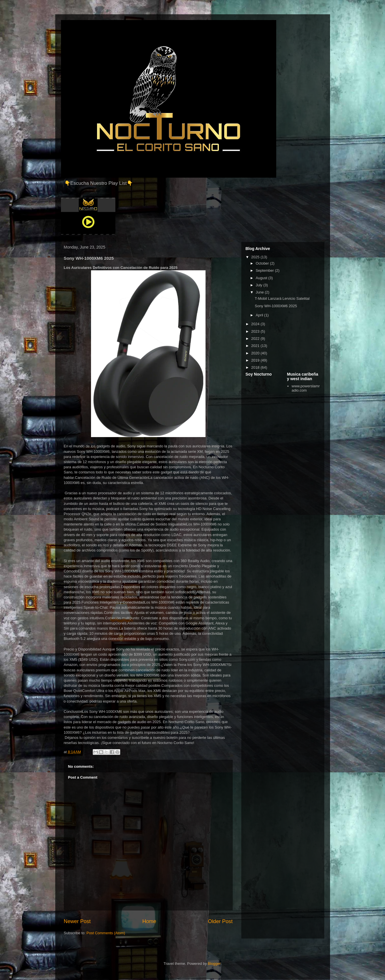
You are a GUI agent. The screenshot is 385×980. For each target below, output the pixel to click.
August (262, 278)
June (260, 292)
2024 (256, 324)
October (263, 263)
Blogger (214, 964)
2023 (256, 331)
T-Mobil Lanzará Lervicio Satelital (282, 298)
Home (149, 921)
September (265, 270)
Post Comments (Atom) (106, 933)
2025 (256, 257)
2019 (256, 360)
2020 (256, 353)
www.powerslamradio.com (306, 388)
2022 (256, 339)
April (260, 315)
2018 (256, 367)
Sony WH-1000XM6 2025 (276, 306)
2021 (256, 346)
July (259, 285)
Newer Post (77, 921)
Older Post (220, 921)
